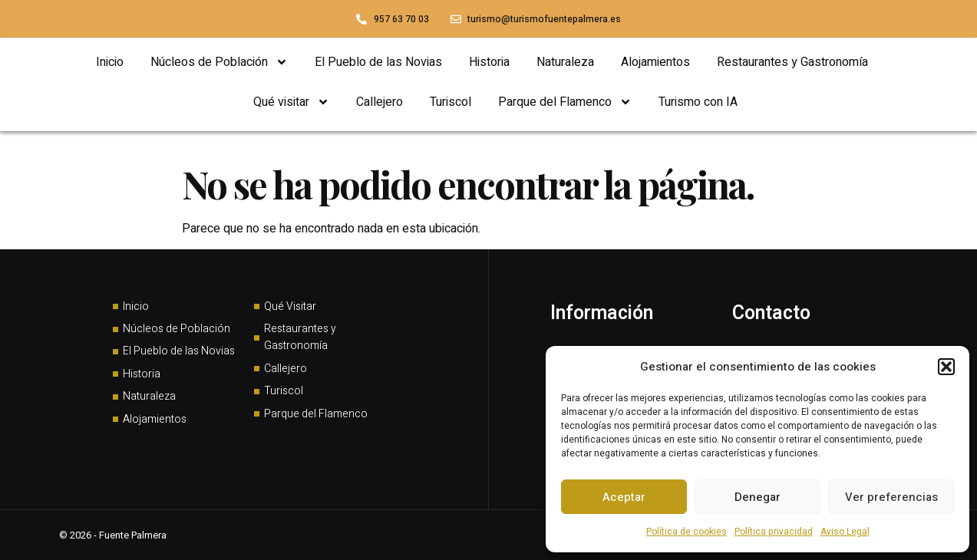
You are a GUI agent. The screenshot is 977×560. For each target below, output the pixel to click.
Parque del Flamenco (565, 102)
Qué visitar (291, 102)
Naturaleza (565, 62)
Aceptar (624, 497)
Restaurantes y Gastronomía (792, 62)
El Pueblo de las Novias (378, 62)
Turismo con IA (698, 102)
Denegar (758, 497)
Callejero (380, 102)
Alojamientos (655, 62)
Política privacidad (774, 532)
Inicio (110, 62)
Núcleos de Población (219, 62)
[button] (946, 367)
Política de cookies (687, 532)
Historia (489, 62)
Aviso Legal (845, 532)
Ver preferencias (891, 497)
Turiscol (451, 102)
